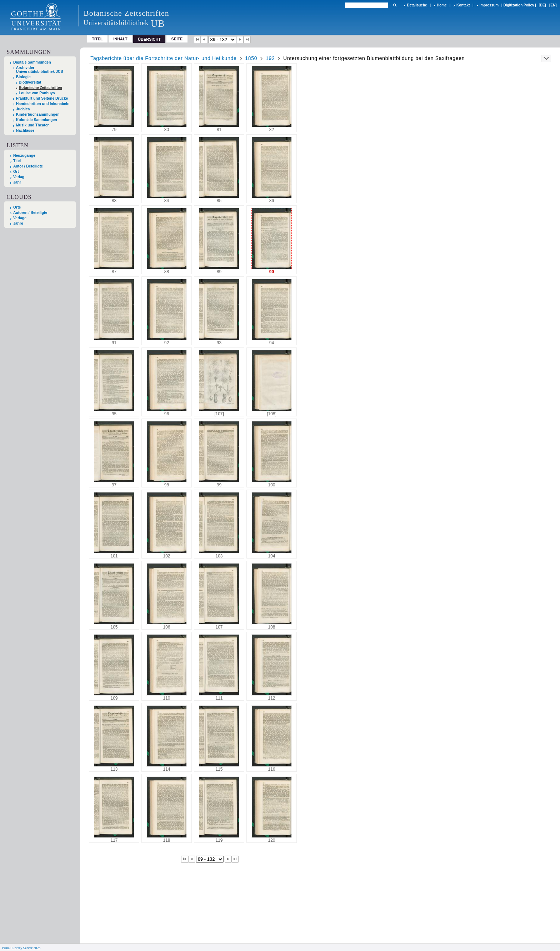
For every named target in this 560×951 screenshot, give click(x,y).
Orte (17, 207)
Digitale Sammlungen (32, 62)
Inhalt (120, 39)
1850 (251, 58)
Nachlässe (25, 131)
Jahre (18, 223)
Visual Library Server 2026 (21, 948)
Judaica (23, 109)
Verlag (19, 177)
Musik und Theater (32, 125)
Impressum (489, 5)
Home (442, 5)
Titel (97, 39)
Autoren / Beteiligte (30, 213)
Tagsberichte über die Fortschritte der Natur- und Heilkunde (163, 58)
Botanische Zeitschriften (41, 88)
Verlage (20, 218)
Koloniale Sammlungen (37, 120)
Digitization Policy (519, 5)
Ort (16, 172)
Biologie (23, 77)
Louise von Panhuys (37, 93)
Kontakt (463, 5)
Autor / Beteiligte (28, 166)
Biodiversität (30, 82)
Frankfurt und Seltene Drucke (42, 98)
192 (270, 58)
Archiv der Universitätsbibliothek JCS (40, 70)
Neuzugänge (24, 156)
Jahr (17, 182)
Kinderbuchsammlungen (38, 114)
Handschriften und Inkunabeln (43, 104)
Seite (177, 39)
